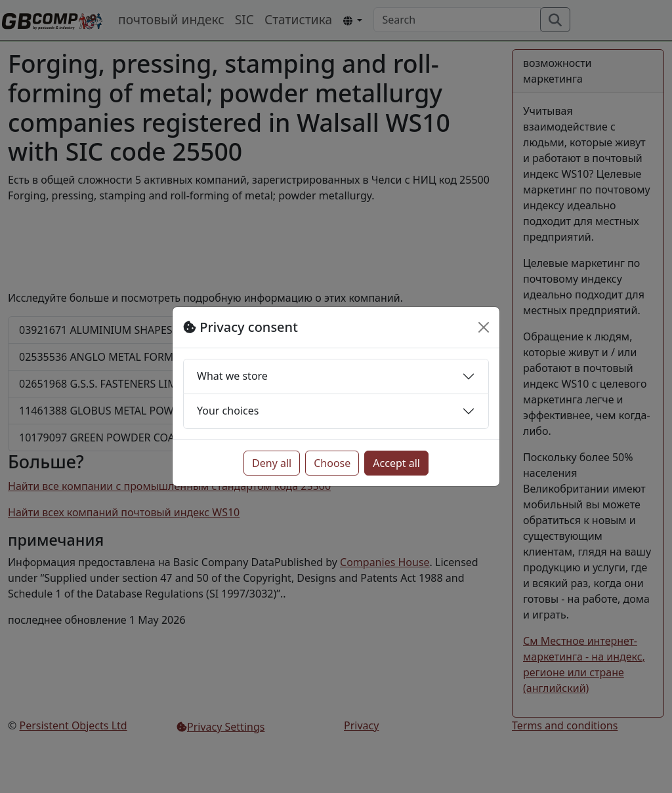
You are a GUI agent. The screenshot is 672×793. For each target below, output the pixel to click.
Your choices (228, 411)
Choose (332, 463)
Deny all (272, 463)
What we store (232, 376)
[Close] (484, 327)
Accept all (396, 463)
